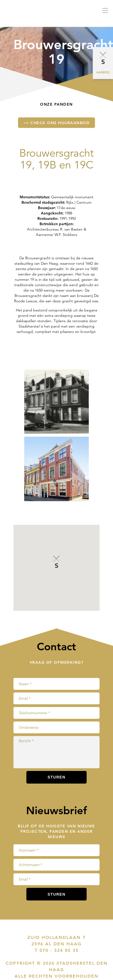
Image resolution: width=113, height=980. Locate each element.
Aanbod (103, 72)
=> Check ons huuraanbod (57, 123)
